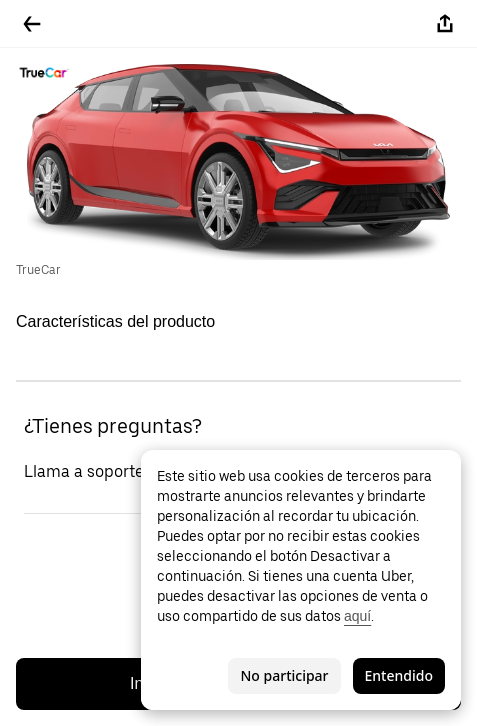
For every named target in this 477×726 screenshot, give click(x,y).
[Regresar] (32, 24)
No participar (284, 675)
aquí (357, 616)
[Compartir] (445, 24)
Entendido (399, 675)
